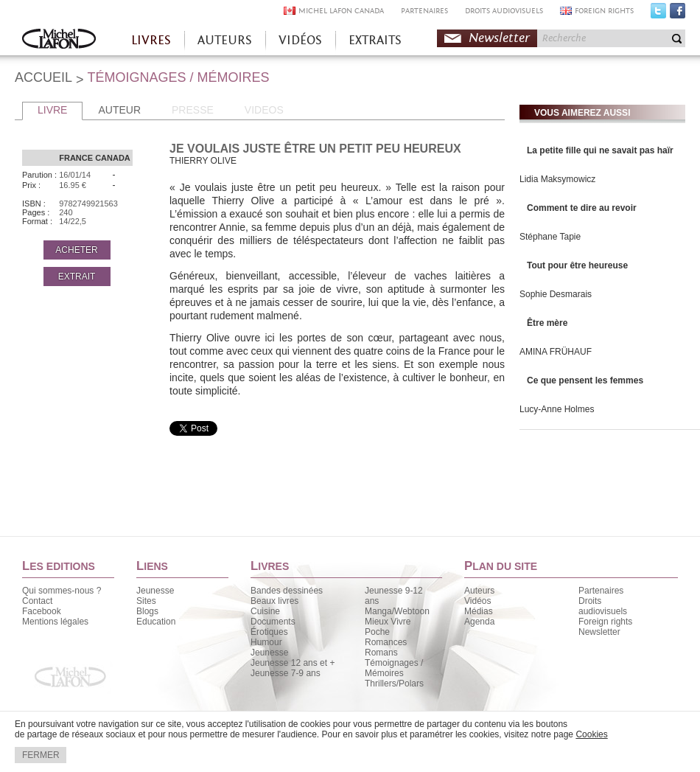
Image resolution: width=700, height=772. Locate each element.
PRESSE (193, 110)
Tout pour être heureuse (577, 265)
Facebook (678, 14)
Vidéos (477, 601)
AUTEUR (119, 110)
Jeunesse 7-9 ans (286, 673)
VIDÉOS (300, 40)
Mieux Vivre (388, 622)
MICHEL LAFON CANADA (341, 11)
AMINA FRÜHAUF (556, 352)
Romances (386, 642)
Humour (266, 642)
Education (156, 622)
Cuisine (265, 611)
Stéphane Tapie (550, 237)
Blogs (147, 611)
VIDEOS (264, 110)
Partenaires (601, 591)
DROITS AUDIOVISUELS (504, 11)
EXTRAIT (77, 277)
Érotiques (269, 632)
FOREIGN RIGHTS (604, 11)
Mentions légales (55, 622)
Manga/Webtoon (397, 611)
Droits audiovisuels (603, 606)
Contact (37, 601)
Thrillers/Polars (394, 684)
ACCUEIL (43, 77)
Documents (273, 622)
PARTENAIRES (424, 11)
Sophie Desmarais (556, 294)
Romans (381, 653)
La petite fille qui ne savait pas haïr (600, 150)
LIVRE (52, 110)
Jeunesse (155, 591)
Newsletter (499, 38)
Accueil (59, 40)
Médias (479, 611)
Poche (377, 632)
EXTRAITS (375, 40)
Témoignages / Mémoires (394, 668)
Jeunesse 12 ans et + (293, 663)
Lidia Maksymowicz (557, 179)
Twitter (658, 14)
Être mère (547, 323)
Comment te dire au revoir (582, 208)
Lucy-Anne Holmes (557, 409)
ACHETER (76, 250)
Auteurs (479, 591)
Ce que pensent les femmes (585, 380)
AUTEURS (225, 40)
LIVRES (151, 40)
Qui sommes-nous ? (62, 591)
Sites (146, 601)
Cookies (591, 734)
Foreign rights (605, 622)
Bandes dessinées (287, 591)
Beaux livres (274, 601)
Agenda (479, 622)
